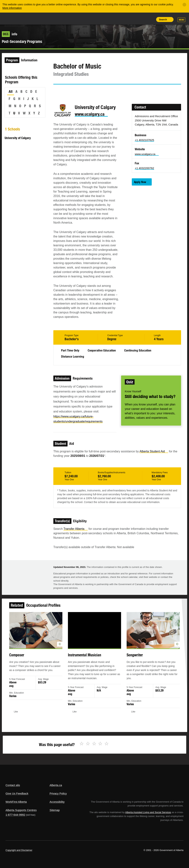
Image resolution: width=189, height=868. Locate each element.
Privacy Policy (58, 793)
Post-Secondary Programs (22, 41)
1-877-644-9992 (15, 815)
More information (12, 8)
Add (133, 19)
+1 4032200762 (144, 168)
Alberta (13, 18)
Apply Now (140, 182)
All (11, 91)
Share (125, 19)
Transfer (76, 529)
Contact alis (13, 785)
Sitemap (55, 810)
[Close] (184, 5)
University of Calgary (18, 138)
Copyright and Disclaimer (19, 850)
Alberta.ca (56, 785)
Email (88, 91)
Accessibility (57, 802)
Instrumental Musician (85, 657)
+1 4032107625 (144, 140)
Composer (21, 657)
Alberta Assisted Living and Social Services (148, 812)
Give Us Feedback (17, 793)
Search (163, 19)
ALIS (30, 18)
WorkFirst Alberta (16, 802)
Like (142, 19)
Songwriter (133, 657)
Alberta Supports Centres (21, 810)
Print (150, 19)
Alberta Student (154, 451)
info (10, 34)
